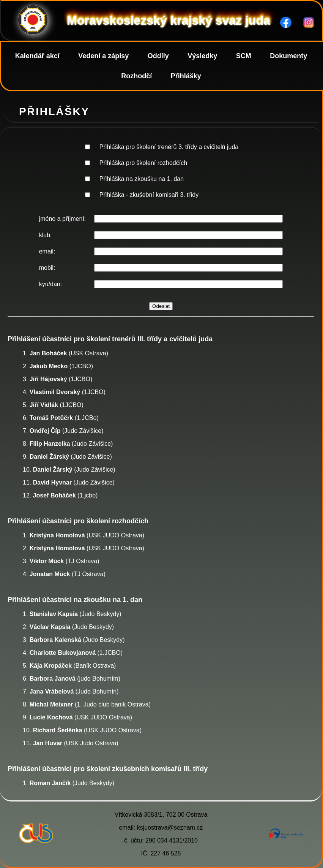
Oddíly (158, 56)
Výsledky (202, 56)
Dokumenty (288, 56)
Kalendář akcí (37, 56)
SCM (244, 56)
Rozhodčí (136, 76)
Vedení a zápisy (103, 56)
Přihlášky (186, 76)
